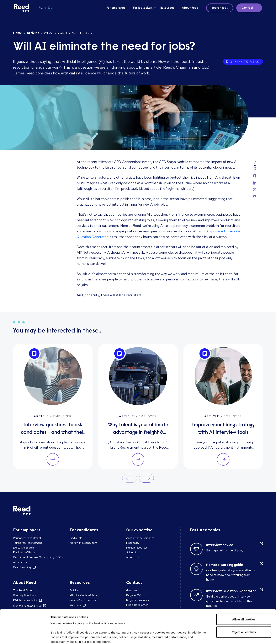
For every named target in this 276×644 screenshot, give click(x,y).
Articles (33, 33)
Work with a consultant (83, 543)
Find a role (76, 538)
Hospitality (133, 543)
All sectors (132, 557)
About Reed (190, 8)
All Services (20, 562)
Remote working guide (225, 565)
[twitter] (255, 189)
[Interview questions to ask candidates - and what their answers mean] (53, 406)
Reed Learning (22, 567)
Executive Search (24, 548)
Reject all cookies (244, 603)
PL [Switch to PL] (41, 8)
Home (18, 33)
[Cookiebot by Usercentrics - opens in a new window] (25, 636)
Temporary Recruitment (27, 543)
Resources (167, 8)
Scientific (132, 552)
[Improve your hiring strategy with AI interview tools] (223, 406)
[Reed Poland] (22, 8)
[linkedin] (255, 183)
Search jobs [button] (220, 8)
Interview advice (220, 545)
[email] (255, 196)
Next (146, 478)
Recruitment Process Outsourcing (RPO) (38, 557)
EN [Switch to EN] (50, 8)
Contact (248, 8)
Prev (130, 478)
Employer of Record (25, 552)
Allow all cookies (244, 590)
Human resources (137, 548)
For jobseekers (143, 8)
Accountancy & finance (140, 538)
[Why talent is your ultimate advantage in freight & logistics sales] (138, 406)
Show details (59, 636)
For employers (116, 8)
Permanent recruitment (27, 538)
